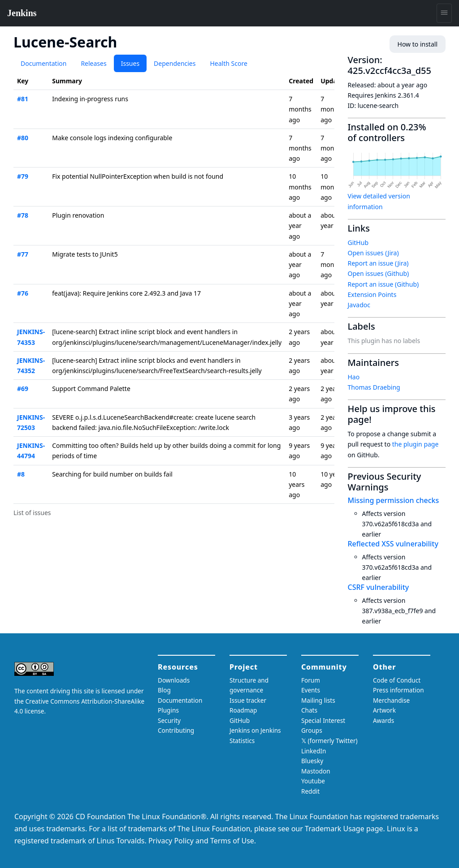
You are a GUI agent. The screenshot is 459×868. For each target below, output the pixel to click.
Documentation (43, 63)
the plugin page (416, 444)
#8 (21, 474)
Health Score (228, 63)
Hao (354, 377)
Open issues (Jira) (373, 253)
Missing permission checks (394, 500)
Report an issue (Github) (383, 284)
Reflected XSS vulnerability (393, 544)
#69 (23, 389)
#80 (23, 138)
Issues (130, 63)
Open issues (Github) (379, 273)
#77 (23, 254)
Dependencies (175, 63)
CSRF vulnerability (379, 587)
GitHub (358, 243)
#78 (23, 215)
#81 (23, 99)
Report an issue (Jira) (378, 263)
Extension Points (372, 294)
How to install (418, 44)
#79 (23, 176)
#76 (23, 293)
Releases (93, 63)
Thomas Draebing (374, 387)
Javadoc (359, 305)
